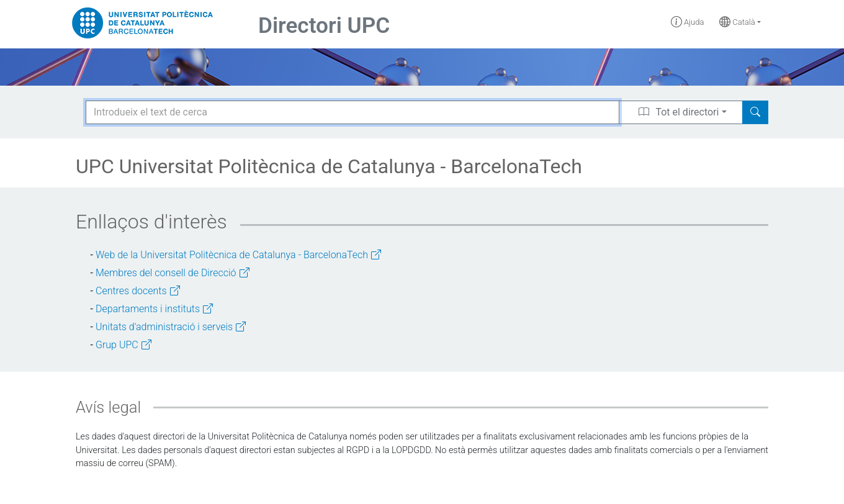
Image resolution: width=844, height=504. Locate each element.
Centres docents (138, 291)
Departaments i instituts (154, 309)
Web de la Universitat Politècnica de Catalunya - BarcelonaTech (238, 255)
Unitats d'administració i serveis (171, 327)
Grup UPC (123, 345)
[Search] (755, 112)
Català (737, 22)
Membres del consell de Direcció (173, 273)
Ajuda (688, 22)
